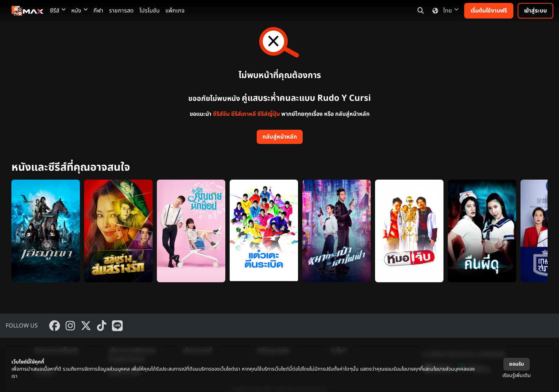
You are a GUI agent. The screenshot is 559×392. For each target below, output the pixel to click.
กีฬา (98, 11)
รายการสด (121, 11)
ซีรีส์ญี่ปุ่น (269, 114)
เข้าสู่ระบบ (535, 11)
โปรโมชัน (150, 11)
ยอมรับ (517, 364)
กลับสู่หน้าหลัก (280, 137)
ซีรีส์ (58, 11)
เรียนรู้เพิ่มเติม (517, 375)
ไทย (444, 11)
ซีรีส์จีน (221, 114)
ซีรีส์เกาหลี (243, 114)
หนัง (80, 11)
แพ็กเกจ (175, 11)
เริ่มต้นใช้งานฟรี (489, 11)
